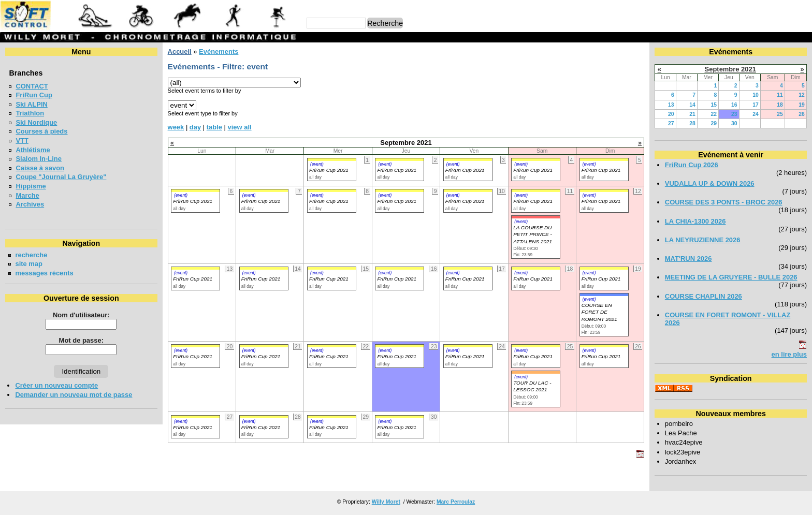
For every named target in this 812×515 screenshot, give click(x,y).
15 (714, 105)
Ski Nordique (36, 122)
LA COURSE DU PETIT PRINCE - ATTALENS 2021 (533, 234)
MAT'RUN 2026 (688, 259)
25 (780, 114)
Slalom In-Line (39, 159)
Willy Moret (386, 502)
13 (671, 105)
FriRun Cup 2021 (329, 170)
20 (671, 114)
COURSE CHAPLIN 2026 (704, 296)
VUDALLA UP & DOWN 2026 (710, 183)
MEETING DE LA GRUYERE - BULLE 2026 (731, 277)
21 (692, 114)
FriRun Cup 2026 (692, 165)
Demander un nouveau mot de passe (74, 395)
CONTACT (32, 86)
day (195, 127)
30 (734, 123)
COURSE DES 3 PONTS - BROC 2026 (724, 202)
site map (29, 264)
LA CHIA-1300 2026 (695, 221)
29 (714, 123)
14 (692, 105)
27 (671, 123)
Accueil (180, 51)
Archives (30, 204)
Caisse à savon (40, 168)
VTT (22, 141)
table (214, 127)
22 (714, 114)
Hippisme (31, 186)
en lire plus (789, 354)
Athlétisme (33, 150)
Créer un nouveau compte (56, 385)
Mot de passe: (81, 340)
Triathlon (30, 113)
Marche (27, 195)
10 (756, 95)
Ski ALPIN (31, 104)
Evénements (219, 51)
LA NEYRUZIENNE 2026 (703, 240)
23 (734, 114)
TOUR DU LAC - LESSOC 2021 (532, 386)
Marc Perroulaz (456, 502)
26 (802, 114)
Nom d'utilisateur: (81, 315)
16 (734, 105)
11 (780, 95)
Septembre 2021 (730, 69)
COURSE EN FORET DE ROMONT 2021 (599, 312)
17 (756, 105)
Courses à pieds (41, 131)
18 (780, 105)
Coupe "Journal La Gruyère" (61, 177)
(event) (317, 164)
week (176, 127)
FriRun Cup (34, 95)
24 (756, 114)
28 (692, 123)
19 (802, 105)
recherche (31, 255)
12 (802, 95)
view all (240, 127)
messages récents (44, 273)
